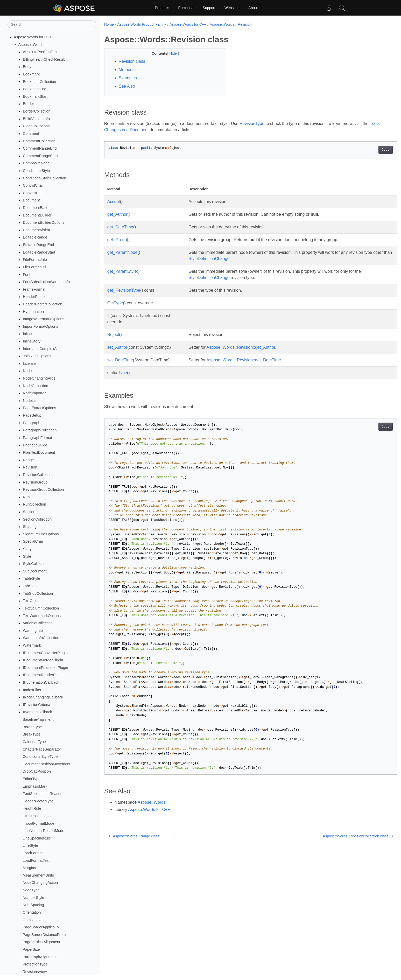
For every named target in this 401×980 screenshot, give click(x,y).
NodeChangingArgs (39, 378)
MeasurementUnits (38, 875)
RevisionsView (35, 972)
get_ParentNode (122, 252)
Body (27, 67)
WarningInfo (33, 631)
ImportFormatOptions (40, 326)
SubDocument (35, 571)
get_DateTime (120, 227)
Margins (29, 868)
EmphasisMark (35, 786)
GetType (115, 303)
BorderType (32, 727)
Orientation (32, 912)
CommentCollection (39, 141)
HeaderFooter (34, 297)
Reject (113, 335)
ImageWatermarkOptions (43, 319)
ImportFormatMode (38, 823)
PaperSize (31, 949)
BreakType (31, 734)
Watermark (32, 645)
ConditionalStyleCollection (44, 178)
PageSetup (32, 415)
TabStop (30, 586)
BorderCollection (37, 111)
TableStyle (31, 578)
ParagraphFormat (37, 438)
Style (27, 556)
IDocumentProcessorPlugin (45, 668)
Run (26, 497)
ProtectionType (35, 964)
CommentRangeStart (40, 156)
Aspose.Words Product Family (142, 24)
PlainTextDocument (39, 452)
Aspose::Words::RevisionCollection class (338, 836)
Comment (31, 134)
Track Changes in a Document (132, 130)
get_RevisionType (124, 290)
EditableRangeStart (39, 252)
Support (209, 8)
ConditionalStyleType (40, 757)
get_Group (117, 240)
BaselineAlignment (38, 719)
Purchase (186, 8)
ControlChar (33, 185)
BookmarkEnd (34, 89)
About (253, 8)
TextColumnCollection (41, 608)
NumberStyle (33, 898)
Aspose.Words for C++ (33, 37)
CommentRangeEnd (40, 148)
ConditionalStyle (36, 171)
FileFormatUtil (34, 267)
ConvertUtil (32, 193)
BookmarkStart (35, 96)
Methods (127, 70)
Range (28, 460)
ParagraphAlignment (40, 957)
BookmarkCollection (39, 82)
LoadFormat (33, 853)
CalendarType (34, 742)
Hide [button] (169, 53)
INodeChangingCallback (43, 697)
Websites (232, 8)
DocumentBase (36, 208)
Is (109, 316)
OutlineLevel (33, 920)
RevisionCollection (38, 475)
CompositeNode (36, 163)
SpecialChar (33, 541)
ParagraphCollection (40, 430)
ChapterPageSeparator (42, 749)
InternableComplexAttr (41, 349)
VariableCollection (38, 623)
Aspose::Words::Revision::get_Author (239, 347)
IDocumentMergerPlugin (43, 660)
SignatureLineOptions (41, 534)
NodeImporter (34, 393)
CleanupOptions (36, 126)
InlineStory (32, 341)
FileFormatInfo (35, 260)
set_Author (117, 347)
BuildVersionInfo (36, 119)
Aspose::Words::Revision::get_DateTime (242, 360)
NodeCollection (36, 386)
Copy (365, 150)
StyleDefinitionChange (227, 259)
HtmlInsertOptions (37, 816)
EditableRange (35, 237)
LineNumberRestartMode (43, 831)
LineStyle (30, 845)
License (29, 363)
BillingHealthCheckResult (44, 59)
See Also (127, 86)
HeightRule (32, 808)
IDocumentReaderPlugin (43, 675)
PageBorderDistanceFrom (44, 935)
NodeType (31, 890)
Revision (30, 467)
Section (29, 512)
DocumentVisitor (36, 230)
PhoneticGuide (35, 445)
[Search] (52, 24)
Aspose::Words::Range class (134, 836)
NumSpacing (33, 905)
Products (162, 8)
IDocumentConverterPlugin (45, 653)
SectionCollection (37, 519)
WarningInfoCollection (41, 638)
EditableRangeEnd (38, 245)
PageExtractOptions (39, 408)
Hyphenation (33, 312)
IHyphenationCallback (41, 682)
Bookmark (31, 74)
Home (109, 24)
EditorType (31, 779)
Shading (30, 527)
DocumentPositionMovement (46, 764)
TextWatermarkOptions (42, 616)
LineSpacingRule (37, 838)
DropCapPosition (37, 771)
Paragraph (31, 423)
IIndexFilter (32, 690)
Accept (114, 202)
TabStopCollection (38, 593)
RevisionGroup (35, 482)
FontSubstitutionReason (43, 794)
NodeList (30, 401)
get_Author (117, 214)
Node (27, 371)
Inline (27, 334)
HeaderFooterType (38, 801)
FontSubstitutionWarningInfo (46, 282)
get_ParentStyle (122, 271)
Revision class (132, 61)
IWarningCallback (37, 712)
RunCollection (34, 504)
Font (27, 275)
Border (28, 104)
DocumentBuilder (37, 215)
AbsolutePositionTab (40, 52)
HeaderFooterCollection (43, 304)
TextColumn (33, 601)
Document (31, 200)
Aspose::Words (31, 45)
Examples (128, 78)
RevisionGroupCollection (43, 489)
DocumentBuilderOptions (44, 222)
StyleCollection (35, 564)
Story (27, 549)
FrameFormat (34, 289)
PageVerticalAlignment (41, 942)
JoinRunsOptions (37, 356)
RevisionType (252, 124)
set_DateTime (120, 360)
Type (122, 373)
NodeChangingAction (40, 883)
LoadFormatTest (36, 860)
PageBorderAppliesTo (41, 927)
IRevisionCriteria (37, 705)
